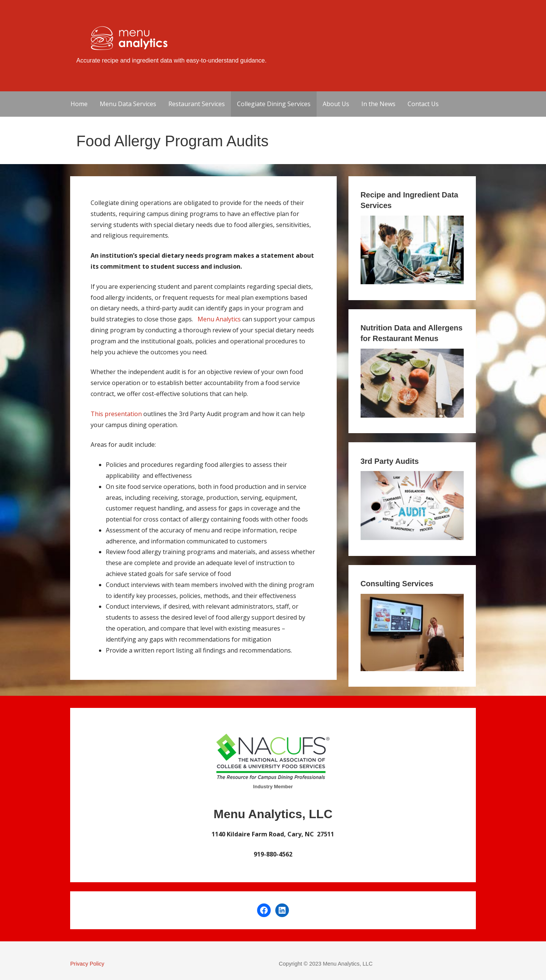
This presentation (116, 414)
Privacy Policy (87, 964)
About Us (336, 104)
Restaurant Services (197, 104)
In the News (378, 104)
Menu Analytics (219, 319)
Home (79, 104)
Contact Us (423, 104)
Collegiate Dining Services (274, 104)
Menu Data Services (128, 104)
